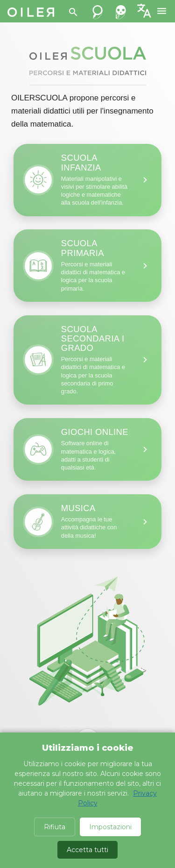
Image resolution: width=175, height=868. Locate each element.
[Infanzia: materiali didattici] (87, 180)
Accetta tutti (87, 850)
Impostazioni (110, 827)
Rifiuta (55, 827)
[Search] (73, 12)
